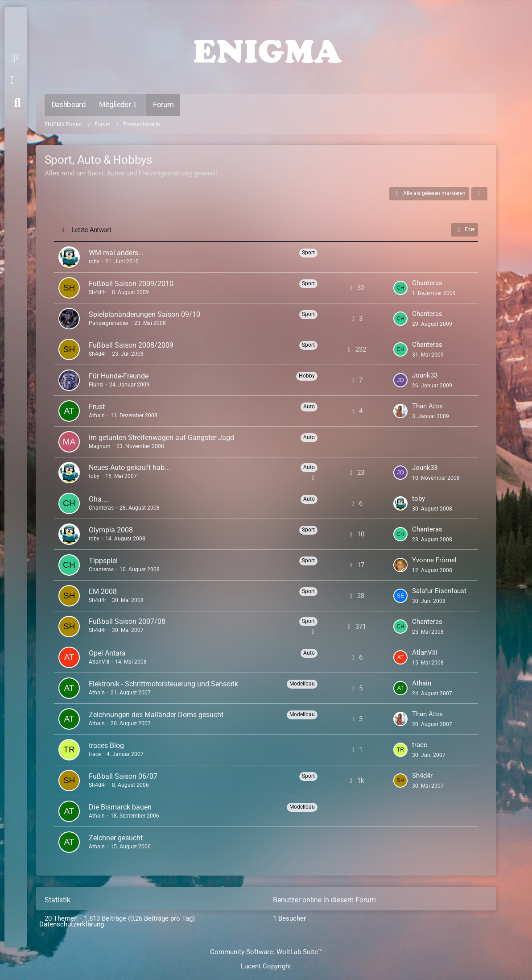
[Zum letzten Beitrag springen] (400, 288)
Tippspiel (103, 561)
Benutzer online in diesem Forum (324, 900)
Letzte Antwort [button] (91, 230)
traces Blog (106, 745)
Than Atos (427, 406)
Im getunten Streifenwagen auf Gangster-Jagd (161, 438)
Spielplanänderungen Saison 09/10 (144, 314)
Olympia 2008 (111, 530)
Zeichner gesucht (116, 838)
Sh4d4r (97, 292)
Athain (97, 415)
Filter (465, 230)
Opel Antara (107, 653)
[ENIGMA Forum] (266, 49)
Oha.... (99, 499)
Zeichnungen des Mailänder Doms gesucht (156, 715)
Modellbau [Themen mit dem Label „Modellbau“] (302, 684)
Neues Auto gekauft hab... (129, 467)
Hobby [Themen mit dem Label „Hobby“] (307, 376)
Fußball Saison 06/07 (123, 776)
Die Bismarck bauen (120, 807)
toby (94, 262)
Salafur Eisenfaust (439, 591)
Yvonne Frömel (434, 560)
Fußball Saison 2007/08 (127, 621)
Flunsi (96, 385)
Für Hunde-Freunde (119, 376)
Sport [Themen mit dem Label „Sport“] (308, 253)
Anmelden (13, 80)
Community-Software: (266, 952)
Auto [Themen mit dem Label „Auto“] (309, 407)
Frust (97, 407)
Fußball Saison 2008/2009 (131, 345)
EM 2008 (103, 592)
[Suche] (17, 103)
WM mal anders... (116, 253)
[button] (16, 58)
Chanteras (427, 283)
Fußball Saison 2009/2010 (131, 284)
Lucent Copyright (266, 966)
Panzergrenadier (109, 323)
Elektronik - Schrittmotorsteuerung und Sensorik (163, 684)
